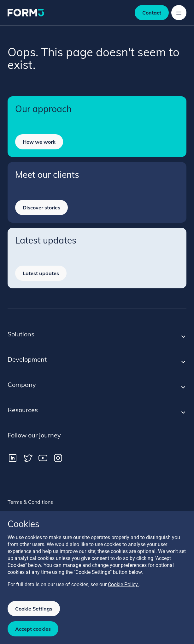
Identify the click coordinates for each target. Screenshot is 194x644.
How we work (39, 142)
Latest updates (41, 273)
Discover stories (41, 208)
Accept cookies (33, 629)
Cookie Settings (34, 609)
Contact (152, 13)
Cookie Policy (123, 584)
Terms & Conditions (30, 502)
